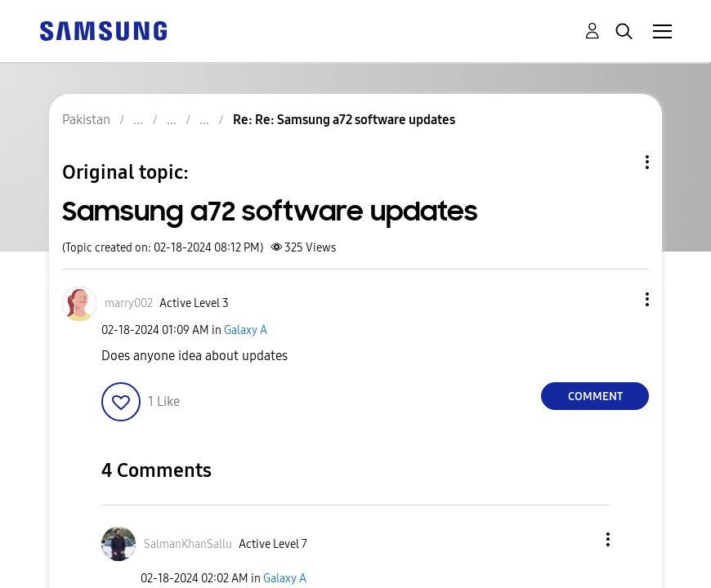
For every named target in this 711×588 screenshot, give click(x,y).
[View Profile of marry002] (129, 303)
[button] (620, 299)
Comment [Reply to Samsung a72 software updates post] (595, 396)
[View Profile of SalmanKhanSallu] (188, 544)
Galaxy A (246, 330)
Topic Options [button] (619, 162)
